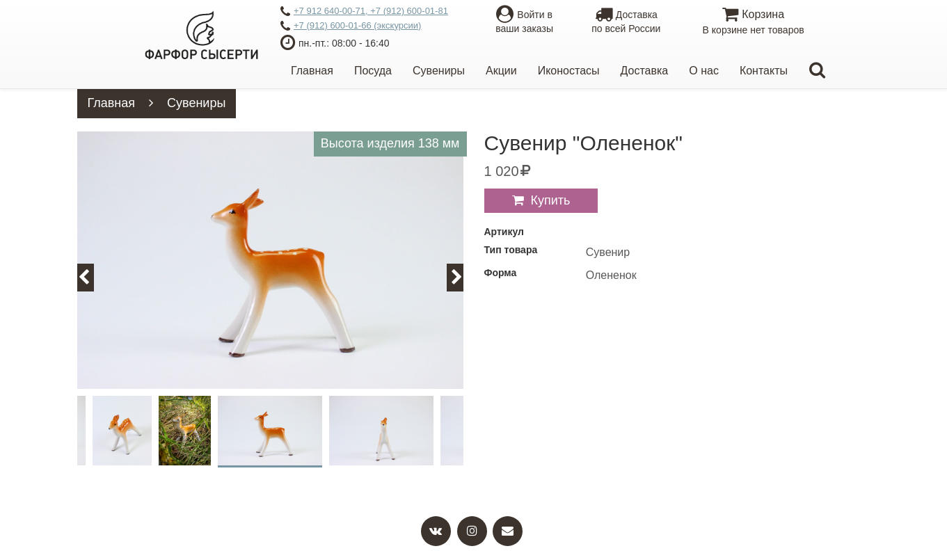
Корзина (753, 23)
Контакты (764, 71)
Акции (501, 71)
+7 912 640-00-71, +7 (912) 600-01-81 (364, 12)
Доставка (645, 71)
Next (463, 277)
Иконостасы (569, 71)
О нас (704, 71)
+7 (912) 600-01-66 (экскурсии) (351, 26)
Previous (92, 277)
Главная (312, 71)
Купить (551, 200)
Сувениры (439, 71)
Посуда (373, 71)
